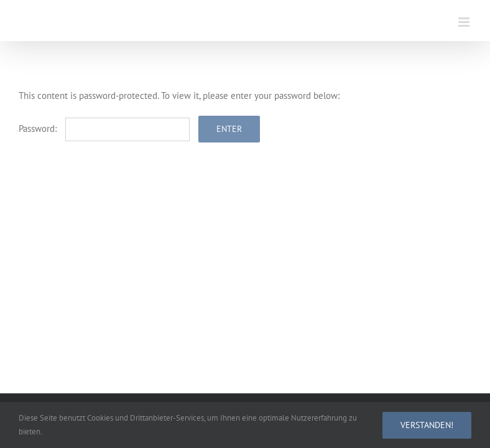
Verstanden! (427, 425)
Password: (104, 128)
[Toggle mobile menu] (465, 22)
